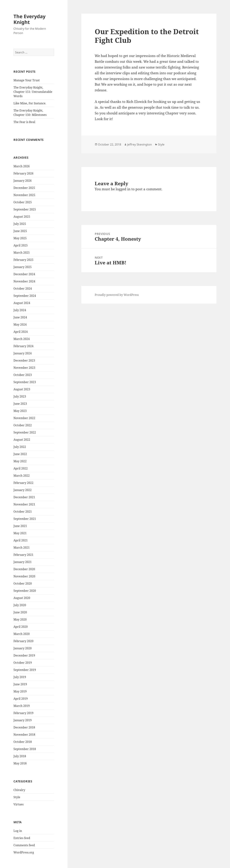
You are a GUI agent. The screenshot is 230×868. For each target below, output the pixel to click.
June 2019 (20, 684)
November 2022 (24, 418)
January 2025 (23, 267)
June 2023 (20, 404)
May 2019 (20, 691)
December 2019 (24, 655)
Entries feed (22, 838)
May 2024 (20, 324)
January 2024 (23, 353)
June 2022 (20, 454)
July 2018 (20, 756)
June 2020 (20, 612)
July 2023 (20, 396)
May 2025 (20, 238)
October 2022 (23, 425)
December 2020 (24, 569)
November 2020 (24, 576)
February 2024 (23, 346)
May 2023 (20, 411)
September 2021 (25, 519)
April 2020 (21, 627)
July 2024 (20, 310)
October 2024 (23, 288)
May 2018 (20, 763)
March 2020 (22, 634)
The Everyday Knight (29, 19)
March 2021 (22, 547)
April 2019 (21, 699)
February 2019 (23, 713)
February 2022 (23, 483)
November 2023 (24, 368)
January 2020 (23, 648)
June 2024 (20, 317)
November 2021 (24, 504)
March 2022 (22, 476)
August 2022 (22, 440)
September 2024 (25, 296)
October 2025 (23, 202)
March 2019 (22, 706)
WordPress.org (24, 852)
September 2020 (25, 591)
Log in (18, 831)
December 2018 (24, 727)
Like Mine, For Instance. (30, 103)
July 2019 (20, 677)
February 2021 (23, 555)
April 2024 (21, 332)
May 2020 (20, 619)
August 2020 (22, 598)
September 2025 (25, 209)
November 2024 (24, 281)
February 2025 (23, 260)
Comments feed (24, 845)
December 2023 (24, 360)
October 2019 (23, 663)
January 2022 (23, 490)
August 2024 (22, 303)
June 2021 (20, 526)
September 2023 (25, 382)
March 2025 (22, 253)
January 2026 (23, 181)
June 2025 (20, 231)
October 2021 (23, 512)
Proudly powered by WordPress (117, 295)
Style (17, 797)
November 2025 (24, 195)
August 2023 (22, 389)
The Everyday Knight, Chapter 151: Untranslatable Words (33, 92)
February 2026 (23, 173)
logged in (123, 189)
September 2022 (25, 432)
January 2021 (23, 562)
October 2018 (23, 742)
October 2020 (23, 583)
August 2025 (22, 217)
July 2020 (20, 605)
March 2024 (22, 339)
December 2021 (24, 497)
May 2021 (20, 533)
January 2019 (23, 720)
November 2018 (24, 735)
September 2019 (25, 670)
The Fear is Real (24, 122)
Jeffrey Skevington (140, 144)
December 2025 (24, 188)
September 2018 (25, 749)
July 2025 (20, 224)
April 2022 (21, 468)
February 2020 (23, 641)
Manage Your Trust (27, 80)
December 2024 (24, 274)
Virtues (19, 804)
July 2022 (20, 447)
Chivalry (19, 790)
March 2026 (22, 166)
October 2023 (23, 375)
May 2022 (20, 461)
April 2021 (21, 540)
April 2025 (21, 245)
